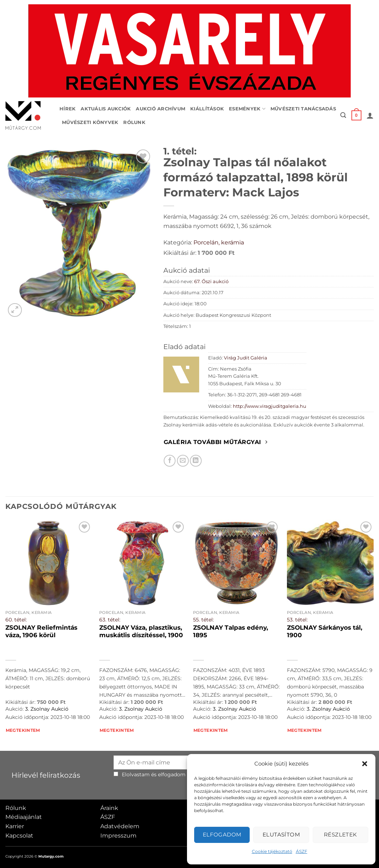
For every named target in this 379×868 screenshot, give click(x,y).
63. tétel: (110, 620)
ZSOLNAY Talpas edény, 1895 (231, 631)
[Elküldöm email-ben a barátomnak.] (183, 461)
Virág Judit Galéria (246, 358)
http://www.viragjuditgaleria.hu (270, 406)
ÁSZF (302, 851)
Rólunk (134, 122)
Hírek (68, 109)
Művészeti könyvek (90, 122)
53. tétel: (297, 620)
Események (247, 109)
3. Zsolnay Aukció (47, 709)
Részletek (340, 834)
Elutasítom (281, 834)
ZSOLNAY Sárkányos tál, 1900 (325, 631)
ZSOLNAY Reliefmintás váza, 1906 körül (41, 631)
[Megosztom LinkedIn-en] (196, 461)
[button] (365, 764)
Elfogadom (222, 834)
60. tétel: (16, 620)
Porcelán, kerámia (219, 242)
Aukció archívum (160, 109)
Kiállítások (207, 109)
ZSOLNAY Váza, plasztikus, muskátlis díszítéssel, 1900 (141, 631)
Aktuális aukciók (106, 109)
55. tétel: (203, 620)
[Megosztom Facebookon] (170, 461)
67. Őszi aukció (211, 282)
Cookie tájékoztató (272, 851)
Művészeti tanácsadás (303, 109)
